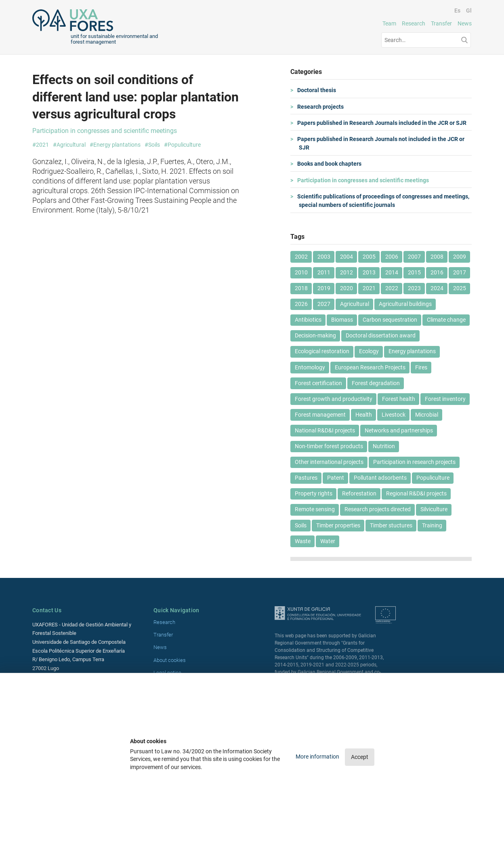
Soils (301, 525)
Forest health (399, 399)
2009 (460, 257)
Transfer (441, 23)
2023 (414, 288)
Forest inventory (445, 399)
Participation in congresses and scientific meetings (364, 180)
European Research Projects (370, 367)
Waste (303, 541)
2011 (324, 272)
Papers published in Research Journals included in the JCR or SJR (383, 123)
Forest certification (318, 383)
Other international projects (329, 462)
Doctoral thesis (317, 90)
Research (414, 23)
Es (457, 11)
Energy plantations (412, 351)
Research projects (321, 107)
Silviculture (434, 509)
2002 (301, 257)
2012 (346, 272)
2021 (369, 288)
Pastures (306, 478)
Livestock (394, 415)
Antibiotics (308, 320)
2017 (460, 272)
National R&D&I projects (325, 430)
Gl (469, 11)
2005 (369, 257)
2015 (414, 272)
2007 (414, 257)
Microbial (427, 415)
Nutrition (384, 446)
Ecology (369, 351)
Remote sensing (315, 509)
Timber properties (338, 525)
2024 (437, 288)
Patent (336, 478)
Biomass (342, 320)
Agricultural (355, 304)
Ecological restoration (322, 351)
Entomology (310, 367)
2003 (324, 257)
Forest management (320, 415)
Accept (360, 757)
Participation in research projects (414, 462)
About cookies (170, 660)
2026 (301, 304)
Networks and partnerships (399, 430)
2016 (437, 272)
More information (318, 757)
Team (389, 23)
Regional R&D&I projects (416, 493)
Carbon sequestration (390, 320)
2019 (324, 288)
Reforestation (359, 493)
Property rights (314, 493)
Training (432, 525)
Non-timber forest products (329, 446)
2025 (460, 288)
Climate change (446, 320)
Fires (421, 367)
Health (364, 415)
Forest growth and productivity (334, 399)
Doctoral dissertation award (381, 335)
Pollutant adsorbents (380, 478)
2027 (324, 304)
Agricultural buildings (405, 304)
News (465, 23)
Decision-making (315, 335)
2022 (392, 288)
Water (328, 541)
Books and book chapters (330, 164)
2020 (346, 288)
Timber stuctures (391, 525)
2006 (392, 257)
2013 (369, 272)
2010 (301, 272)
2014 (392, 272)
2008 (437, 257)
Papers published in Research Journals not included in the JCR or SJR (382, 143)
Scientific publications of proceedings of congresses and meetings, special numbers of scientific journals (384, 201)
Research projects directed (378, 509)
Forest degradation (376, 383)
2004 (346, 257)
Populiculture (433, 478)
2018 (301, 288)
